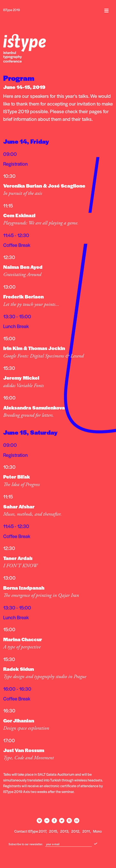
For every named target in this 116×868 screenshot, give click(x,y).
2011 (86, 831)
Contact (21, 831)
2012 (75, 831)
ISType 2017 (37, 831)
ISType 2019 (12, 10)
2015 (53, 831)
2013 (64, 831)
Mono (97, 831)
